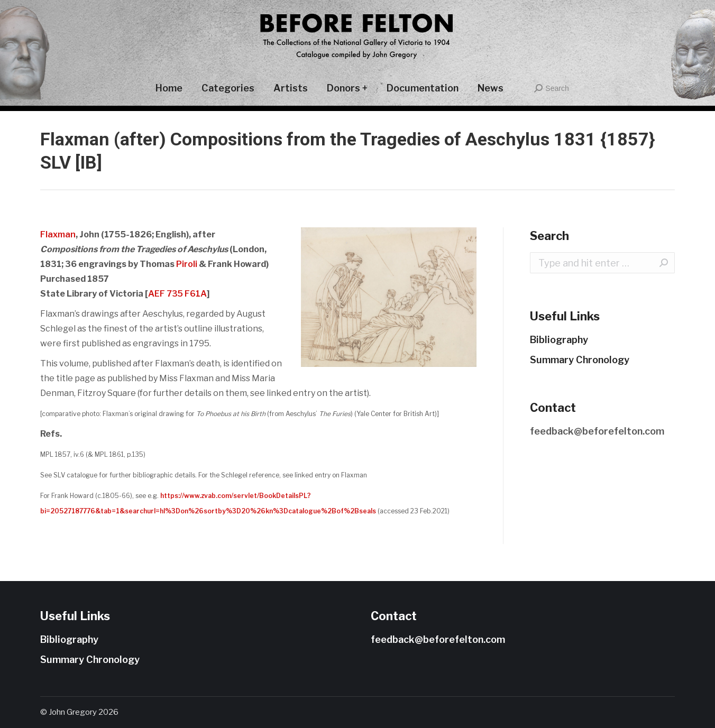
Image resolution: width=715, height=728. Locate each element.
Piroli (187, 264)
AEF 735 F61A (177, 294)
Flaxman (58, 234)
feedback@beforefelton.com (597, 431)
